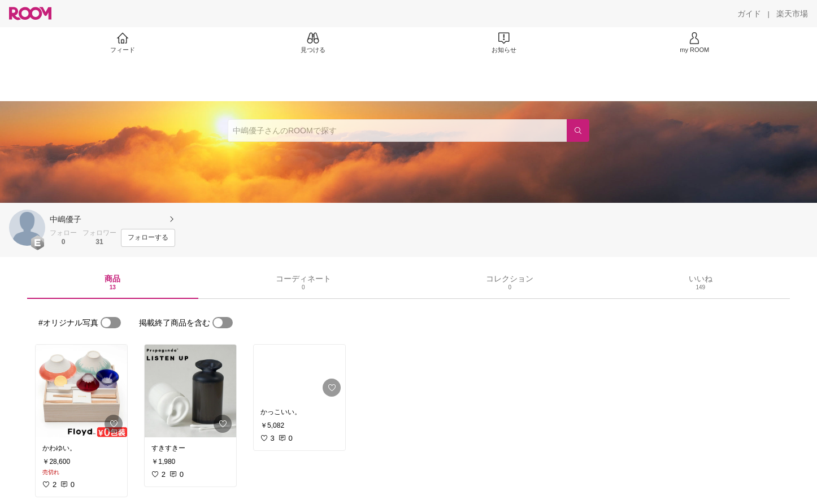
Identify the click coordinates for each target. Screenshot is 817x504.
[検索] (578, 131)
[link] (81, 391)
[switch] (111, 323)
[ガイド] (749, 14)
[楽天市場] (792, 14)
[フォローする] (148, 238)
